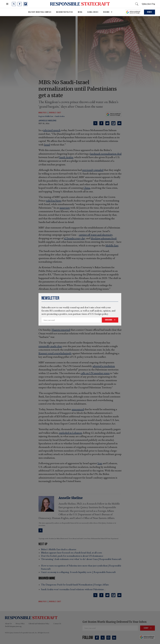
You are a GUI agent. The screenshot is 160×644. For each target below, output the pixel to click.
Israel (47, 145)
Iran (100, 463)
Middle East (55, 113)
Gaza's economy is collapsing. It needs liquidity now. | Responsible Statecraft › (79, 572)
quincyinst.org (148, 4)
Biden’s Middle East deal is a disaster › (59, 549)
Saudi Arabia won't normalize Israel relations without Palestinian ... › (74, 589)
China (87, 188)
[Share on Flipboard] (113, 123)
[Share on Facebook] (101, 123)
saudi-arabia (60, 116)
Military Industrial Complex (40, 12)
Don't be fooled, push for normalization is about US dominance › (73, 556)
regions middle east (46, 116)
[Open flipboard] (25, 4)
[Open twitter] (14, 4)
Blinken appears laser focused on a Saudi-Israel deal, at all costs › (72, 553)
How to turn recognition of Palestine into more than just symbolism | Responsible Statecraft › (81, 567)
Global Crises (93, 12)
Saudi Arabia (66, 157)
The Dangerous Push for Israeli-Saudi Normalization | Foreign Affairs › (76, 585)
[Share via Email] (119, 123)
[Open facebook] (20, 4)
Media (80, 12)
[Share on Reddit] (107, 123)
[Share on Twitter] (95, 123)
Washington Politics (65, 12)
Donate (149, 12)
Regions (106, 12)
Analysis (43, 113)
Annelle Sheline (47, 121)
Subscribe (109, 320)
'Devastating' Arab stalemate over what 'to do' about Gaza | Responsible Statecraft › (81, 561)
